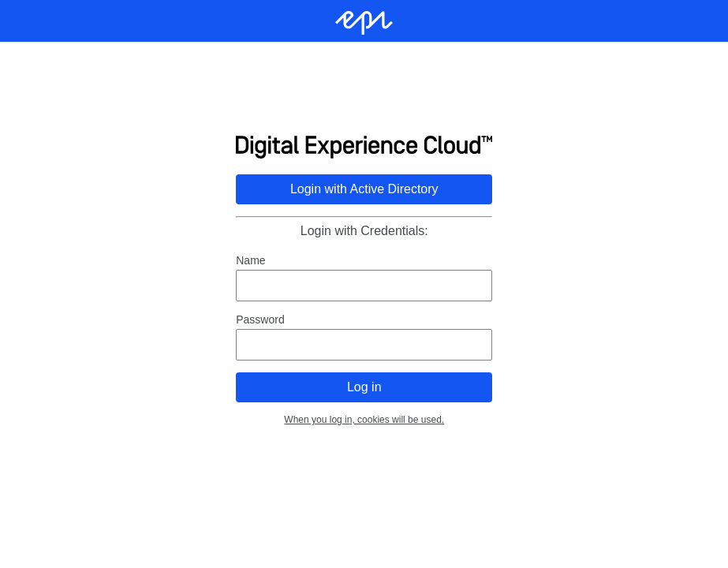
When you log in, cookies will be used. (364, 420)
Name (250, 260)
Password (260, 319)
